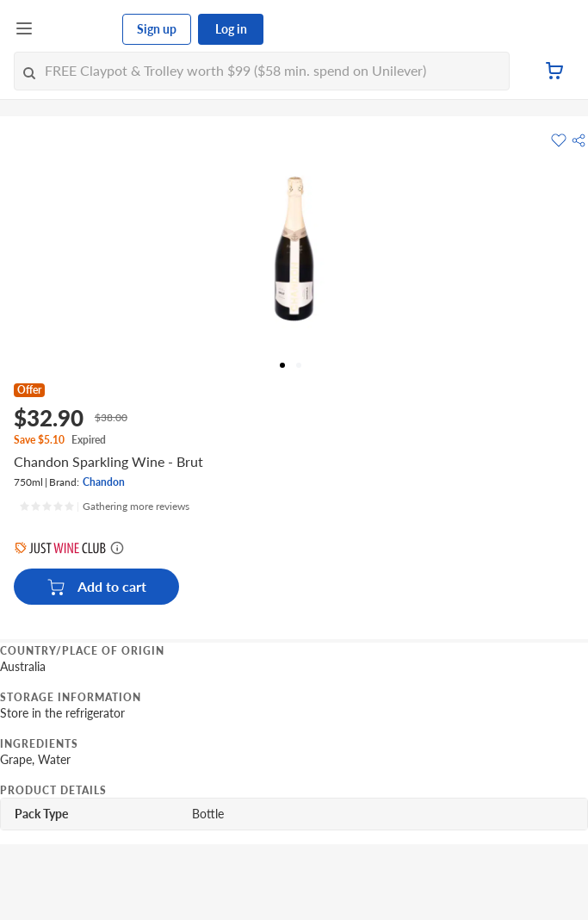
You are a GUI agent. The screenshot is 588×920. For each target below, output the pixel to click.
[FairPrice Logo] (78, 29)
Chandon (104, 482)
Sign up (157, 29)
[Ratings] (104, 507)
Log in (231, 29)
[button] (579, 140)
